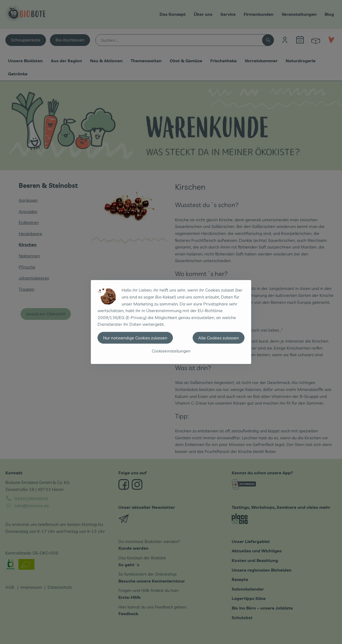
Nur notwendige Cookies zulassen (135, 338)
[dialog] (171, 322)
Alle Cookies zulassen (219, 338)
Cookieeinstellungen (171, 351)
